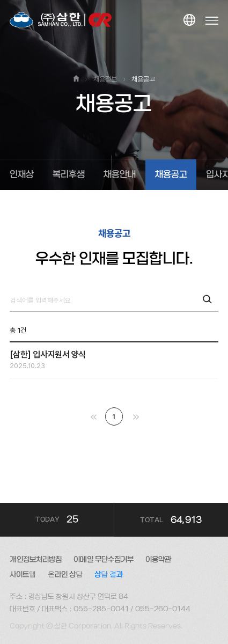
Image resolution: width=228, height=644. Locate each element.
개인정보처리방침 (36, 559)
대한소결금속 (61, 20)
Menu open (212, 20)
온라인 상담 (65, 575)
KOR (188, 21)
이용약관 (158, 559)
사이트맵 (23, 575)
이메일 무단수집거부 (104, 559)
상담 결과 (109, 575)
